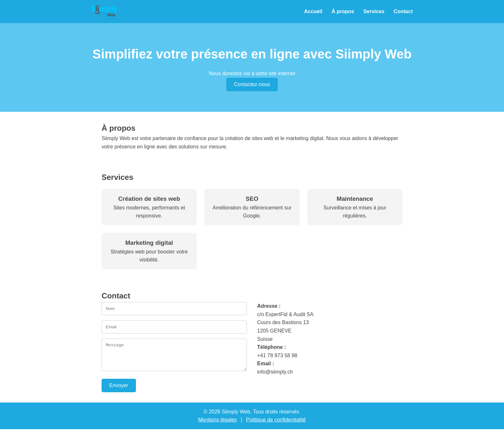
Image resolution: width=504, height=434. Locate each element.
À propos (343, 11)
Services (374, 11)
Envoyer (119, 390)
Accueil (313, 11)
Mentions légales (217, 425)
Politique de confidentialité (276, 425)
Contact (403, 11)
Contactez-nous (252, 84)
